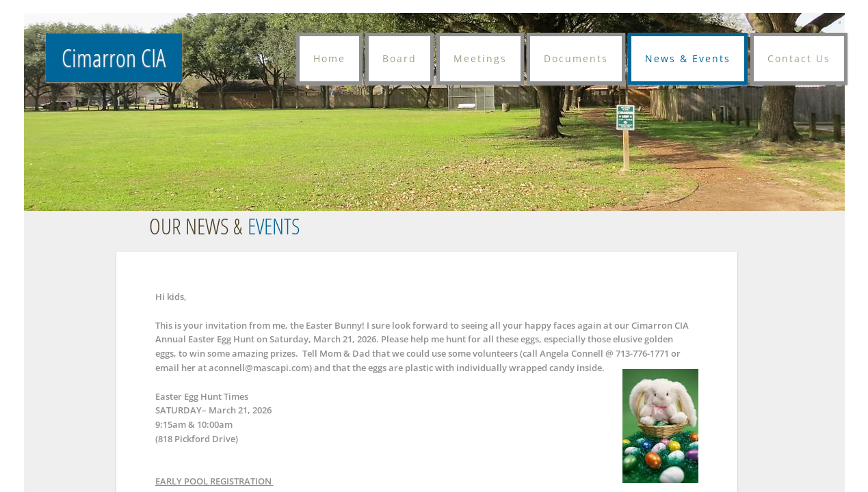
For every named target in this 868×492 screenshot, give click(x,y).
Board (399, 58)
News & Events (688, 58)
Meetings (480, 58)
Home (329, 58)
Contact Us (799, 58)
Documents (576, 58)
